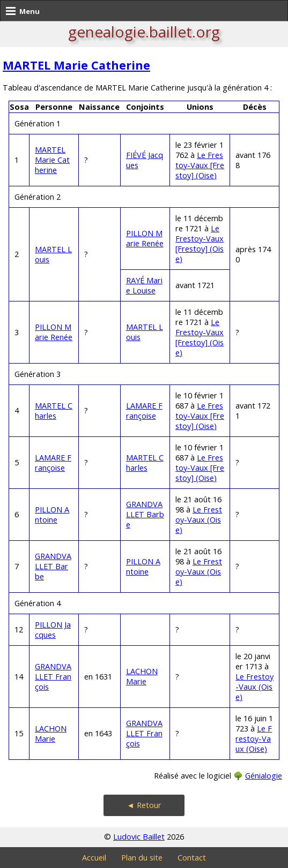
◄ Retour (144, 805)
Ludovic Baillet (139, 837)
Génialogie (264, 776)
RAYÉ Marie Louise (144, 285)
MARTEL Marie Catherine (76, 65)
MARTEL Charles (54, 411)
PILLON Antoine (52, 515)
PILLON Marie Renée (145, 238)
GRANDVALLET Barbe (145, 514)
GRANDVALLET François (53, 677)
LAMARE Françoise (144, 411)
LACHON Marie (142, 676)
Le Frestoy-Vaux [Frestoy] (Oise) (200, 165)
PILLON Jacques (53, 630)
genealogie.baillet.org (144, 32)
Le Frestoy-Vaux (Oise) (199, 520)
